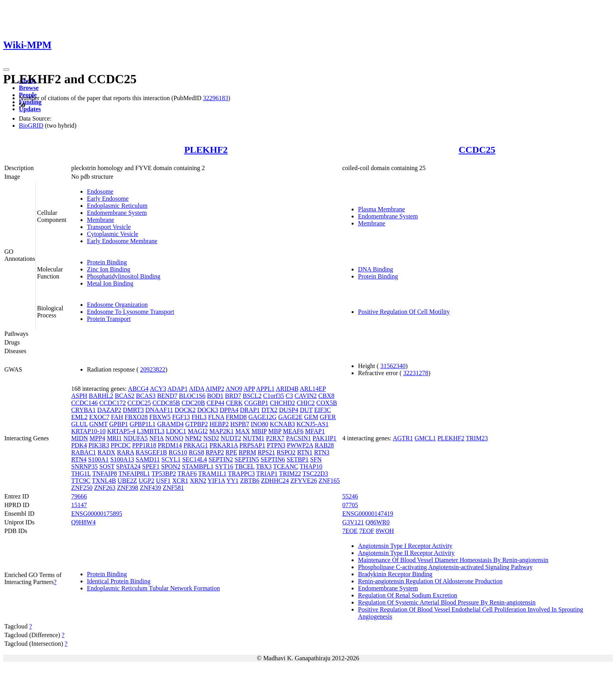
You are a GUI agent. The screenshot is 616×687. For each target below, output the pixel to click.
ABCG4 (138, 389)
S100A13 (122, 459)
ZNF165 (329, 481)
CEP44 (215, 403)
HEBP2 (219, 424)
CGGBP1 (256, 403)
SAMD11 (148, 459)
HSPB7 (240, 424)
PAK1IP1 (325, 438)
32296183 (216, 98)
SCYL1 (171, 459)
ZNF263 (104, 488)
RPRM (247, 452)
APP (249, 389)
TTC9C (81, 481)
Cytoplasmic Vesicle (113, 234)
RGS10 (178, 452)
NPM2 (193, 438)
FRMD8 (236, 417)
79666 (79, 496)
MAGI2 (198, 431)
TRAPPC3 (241, 474)
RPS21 (266, 452)
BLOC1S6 (192, 396)
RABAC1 (83, 452)
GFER (328, 417)
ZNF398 (128, 488)
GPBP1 (119, 424)
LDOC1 (176, 431)
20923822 (153, 369)
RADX (106, 452)
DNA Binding (375, 269)
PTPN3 (276, 445)
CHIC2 (306, 403)
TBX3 (264, 466)
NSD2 (211, 438)
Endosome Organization (117, 305)
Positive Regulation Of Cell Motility (404, 312)
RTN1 (305, 452)
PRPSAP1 (252, 445)
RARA (126, 452)
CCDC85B (166, 403)
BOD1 (215, 396)
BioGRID (31, 125)
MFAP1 (315, 431)
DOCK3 (208, 410)
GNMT (98, 424)
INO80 (259, 424)
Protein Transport (109, 319)
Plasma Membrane (381, 209)
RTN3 (322, 452)
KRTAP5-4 (121, 431)
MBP (275, 431)
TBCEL (245, 466)
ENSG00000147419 (368, 514)
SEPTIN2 (221, 459)
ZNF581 (173, 488)
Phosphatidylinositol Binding (124, 276)
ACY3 (158, 389)
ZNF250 (82, 488)
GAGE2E (290, 417)
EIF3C (323, 410)
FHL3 (199, 417)
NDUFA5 (136, 438)
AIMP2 (215, 389)
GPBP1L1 (143, 424)
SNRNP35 (84, 466)
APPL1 (265, 389)
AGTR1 (403, 438)
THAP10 (311, 466)
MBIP (259, 431)
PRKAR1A (224, 445)
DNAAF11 (159, 410)
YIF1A (216, 481)
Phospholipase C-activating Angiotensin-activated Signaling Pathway (445, 567)
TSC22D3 (315, 474)
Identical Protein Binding (119, 581)
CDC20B (193, 403)
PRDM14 (170, 445)
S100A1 (98, 459)
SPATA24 (128, 466)
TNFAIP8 (105, 474)
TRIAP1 (267, 474)
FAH (117, 417)
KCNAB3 (282, 424)
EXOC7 (99, 417)
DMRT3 (133, 410)
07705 (350, 505)
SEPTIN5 (247, 459)
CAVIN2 (306, 396)
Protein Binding (107, 262)
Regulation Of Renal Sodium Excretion (407, 595)
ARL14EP (313, 389)
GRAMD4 (170, 424)
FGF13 (181, 417)
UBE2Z (127, 481)
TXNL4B (104, 481)
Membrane (100, 220)
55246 (350, 496)
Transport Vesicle (109, 227)
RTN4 (79, 459)
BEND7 (167, 396)
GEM (311, 417)
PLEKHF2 (206, 150)
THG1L (81, 474)
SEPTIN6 (273, 459)
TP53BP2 (164, 474)
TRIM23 (477, 438)
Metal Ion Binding (110, 283)
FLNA (216, 417)
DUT (306, 410)
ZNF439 (150, 488)
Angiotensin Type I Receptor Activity (405, 546)
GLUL (79, 424)
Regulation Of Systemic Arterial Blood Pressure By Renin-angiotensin (447, 602)
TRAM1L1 (212, 474)
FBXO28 (136, 417)
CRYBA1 (83, 410)
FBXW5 (160, 417)
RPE (231, 452)
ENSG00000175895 (97, 514)
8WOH (385, 531)
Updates (30, 109)
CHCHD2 (282, 403)
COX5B (326, 403)
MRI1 (114, 438)
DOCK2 (185, 410)
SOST (107, 466)
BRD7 (233, 396)
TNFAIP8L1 (135, 474)
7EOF (367, 531)
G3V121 (353, 522)
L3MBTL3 (150, 431)
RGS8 (196, 452)
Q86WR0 (377, 522)
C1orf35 (274, 396)
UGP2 (147, 481)
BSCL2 (252, 396)
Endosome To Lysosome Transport (130, 312)
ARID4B (287, 389)
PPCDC (121, 445)
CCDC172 (113, 403)
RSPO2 (286, 452)
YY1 (232, 481)
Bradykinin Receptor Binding (395, 574)
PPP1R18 (144, 445)
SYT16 (224, 466)
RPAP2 (215, 452)
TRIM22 (290, 474)
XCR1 (180, 481)
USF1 (163, 481)
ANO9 (234, 389)
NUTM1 (254, 438)
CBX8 (326, 396)
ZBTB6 (250, 481)
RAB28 (324, 445)
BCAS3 (146, 396)
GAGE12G (262, 417)
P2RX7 (275, 438)
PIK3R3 (99, 445)
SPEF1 (151, 466)
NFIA (156, 438)
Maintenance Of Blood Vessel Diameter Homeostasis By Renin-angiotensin (453, 560)
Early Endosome (108, 199)
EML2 (79, 417)
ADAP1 (178, 389)
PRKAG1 (196, 445)
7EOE (350, 531)
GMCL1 (425, 438)
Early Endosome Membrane (122, 241)
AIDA (197, 389)
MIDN (80, 438)
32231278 (416, 373)
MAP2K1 (222, 431)
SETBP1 (298, 459)
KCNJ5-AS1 (313, 424)
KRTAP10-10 (88, 431)
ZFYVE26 (304, 481)
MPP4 (97, 438)
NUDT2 (231, 438)
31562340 (393, 366)
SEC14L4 (195, 459)
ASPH (79, 396)
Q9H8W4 (83, 522)
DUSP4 (289, 410)
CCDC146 (84, 403)
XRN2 (198, 481)
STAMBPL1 (198, 466)
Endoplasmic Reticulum (117, 206)
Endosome (100, 191)
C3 (289, 396)
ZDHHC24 (275, 481)
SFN (316, 459)
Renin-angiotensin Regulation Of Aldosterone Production (430, 581)
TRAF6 (187, 474)
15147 (79, 505)
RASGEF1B (151, 452)
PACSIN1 (298, 438)
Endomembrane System (117, 213)
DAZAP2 (109, 410)
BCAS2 (125, 396)
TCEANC (286, 466)
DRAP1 (250, 410)
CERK (234, 403)
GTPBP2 (196, 424)
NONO (174, 438)
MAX (243, 431)
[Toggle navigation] (6, 70)
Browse (29, 88)
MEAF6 (293, 431)
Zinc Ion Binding (108, 269)
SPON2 (171, 466)
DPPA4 (229, 410)
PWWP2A (300, 445)
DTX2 (269, 410)
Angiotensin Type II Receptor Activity (406, 553)
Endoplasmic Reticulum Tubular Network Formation (153, 588)
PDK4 (79, 445)
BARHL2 (101, 396)
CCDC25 (477, 150)
